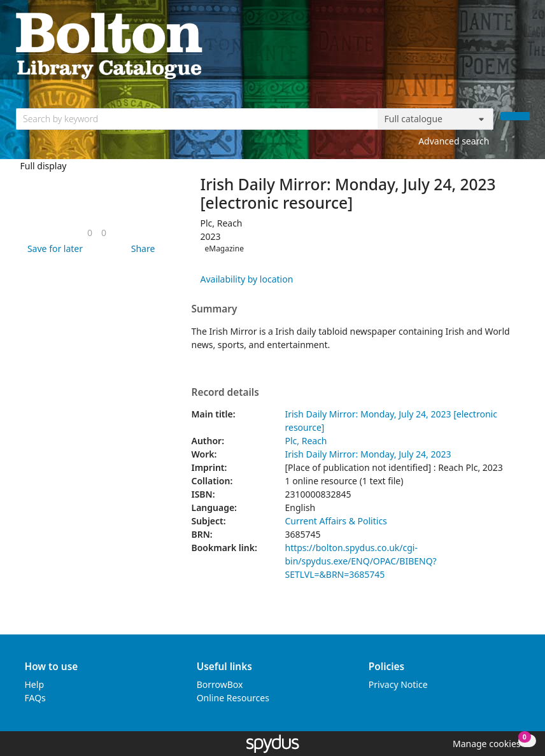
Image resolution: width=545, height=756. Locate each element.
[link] (90, 233)
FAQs (35, 698)
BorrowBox (220, 684)
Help (35, 684)
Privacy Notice (398, 684)
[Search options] (435, 119)
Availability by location (246, 279)
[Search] (515, 116)
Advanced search (454, 141)
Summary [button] (214, 309)
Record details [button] (225, 393)
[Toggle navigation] (523, 45)
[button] (53, 248)
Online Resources (233, 698)
